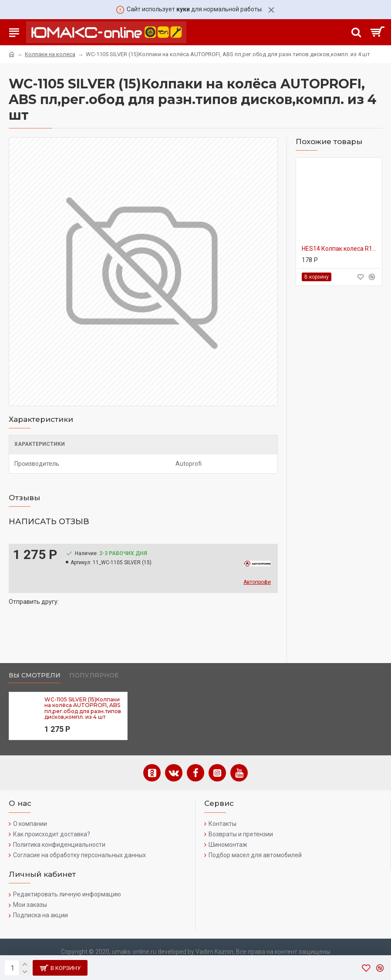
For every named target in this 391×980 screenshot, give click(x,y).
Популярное (94, 675)
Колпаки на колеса (50, 54)
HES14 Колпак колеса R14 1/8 (341, 249)
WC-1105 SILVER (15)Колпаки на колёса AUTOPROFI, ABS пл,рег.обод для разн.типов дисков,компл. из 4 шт (83, 708)
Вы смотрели (35, 675)
